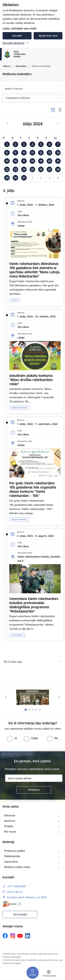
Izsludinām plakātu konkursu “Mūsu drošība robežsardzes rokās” (31, 380)
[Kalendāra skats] (53, 110)
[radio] (12, 738)
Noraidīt (17, 36)
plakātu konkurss (20, 408)
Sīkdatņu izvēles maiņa (17, 867)
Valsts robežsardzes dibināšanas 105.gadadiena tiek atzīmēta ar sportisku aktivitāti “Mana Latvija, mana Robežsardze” (35, 270)
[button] (7, 144)
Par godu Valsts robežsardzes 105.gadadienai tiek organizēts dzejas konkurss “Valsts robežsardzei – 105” (33, 489)
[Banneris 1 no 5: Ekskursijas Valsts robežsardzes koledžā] (33, 697)
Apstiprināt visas (48, 36)
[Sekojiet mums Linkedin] (28, 936)
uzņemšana (17, 635)
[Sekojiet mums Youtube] (20, 936)
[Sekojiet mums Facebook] (5, 936)
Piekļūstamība (12, 856)
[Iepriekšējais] (6, 697)
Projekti (9, 826)
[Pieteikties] (34, 790)
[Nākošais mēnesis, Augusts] (58, 123)
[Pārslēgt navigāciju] (33, 973)
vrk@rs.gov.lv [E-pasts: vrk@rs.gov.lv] (15, 892)
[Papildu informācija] (19, 904)
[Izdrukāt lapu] (32, 662)
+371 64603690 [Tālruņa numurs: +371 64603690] (16, 886)
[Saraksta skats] (60, 110)
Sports (15, 300)
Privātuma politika (15, 851)
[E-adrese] (10, 904)
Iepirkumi (10, 821)
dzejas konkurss (19, 519)
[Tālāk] (59, 697)
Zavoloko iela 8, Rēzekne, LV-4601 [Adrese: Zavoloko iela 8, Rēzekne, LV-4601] (27, 897)
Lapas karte (11, 862)
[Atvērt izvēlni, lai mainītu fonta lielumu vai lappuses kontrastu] (49, 974)
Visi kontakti (20, 914)
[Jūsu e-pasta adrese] (34, 778)
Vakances (10, 815)
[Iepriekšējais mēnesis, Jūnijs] (7, 123)
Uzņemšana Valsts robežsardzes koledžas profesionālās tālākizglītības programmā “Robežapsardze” (34, 605)
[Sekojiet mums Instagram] (13, 936)
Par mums (10, 832)
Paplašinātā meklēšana (18, 98)
